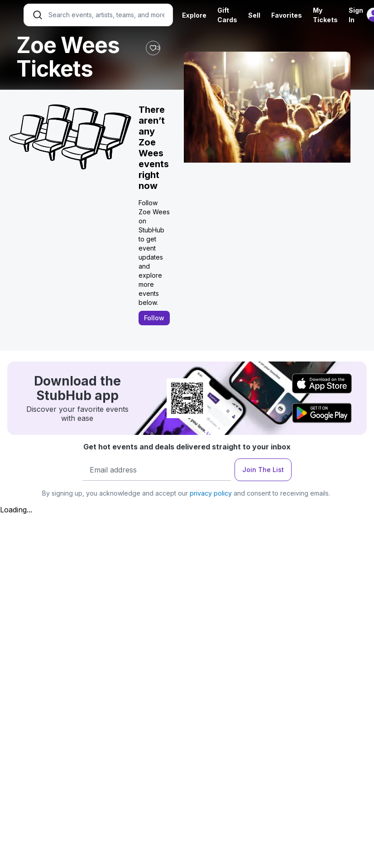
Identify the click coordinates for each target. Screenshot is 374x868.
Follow (154, 318)
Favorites (287, 15)
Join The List (263, 470)
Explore (194, 15)
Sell (254, 15)
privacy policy (211, 493)
